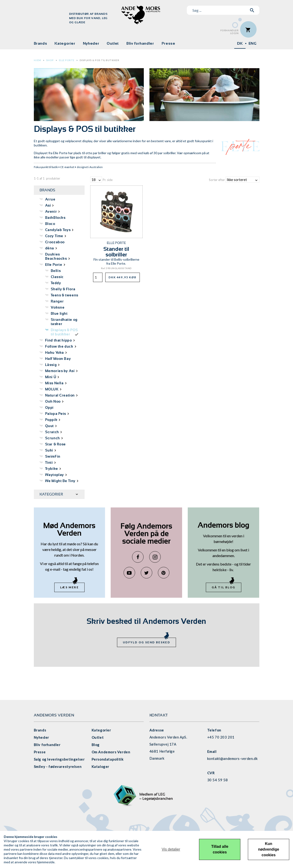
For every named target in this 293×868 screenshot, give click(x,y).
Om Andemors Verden (111, 752)
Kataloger (100, 766)
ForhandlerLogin (230, 32)
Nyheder (91, 43)
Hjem (37, 60)
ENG (253, 43)
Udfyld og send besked (146, 642)
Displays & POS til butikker (100, 60)
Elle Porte (67, 60)
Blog (96, 745)
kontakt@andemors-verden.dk (232, 758)
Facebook (138, 557)
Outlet (113, 43)
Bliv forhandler (140, 43)
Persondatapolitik (108, 759)
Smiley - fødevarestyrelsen (58, 766)
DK (240, 43)
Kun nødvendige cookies (269, 849)
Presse (168, 43)
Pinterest (164, 573)
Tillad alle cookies (220, 849)
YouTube (129, 573)
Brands (41, 43)
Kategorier (65, 43)
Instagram (155, 557)
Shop (50, 60)
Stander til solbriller (116, 252)
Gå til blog (223, 587)
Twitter (146, 573)
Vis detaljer (171, 849)
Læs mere (69, 587)
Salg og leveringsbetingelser (59, 759)
